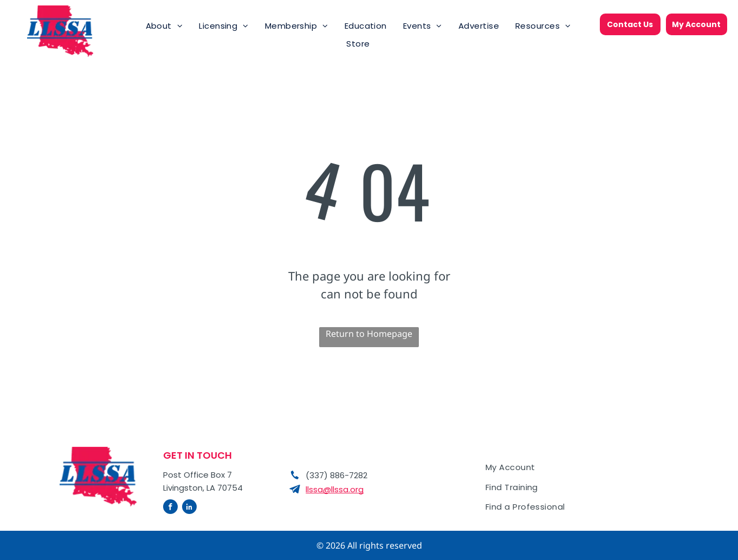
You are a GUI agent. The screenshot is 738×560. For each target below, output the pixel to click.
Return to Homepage (369, 334)
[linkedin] (189, 508)
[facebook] (170, 508)
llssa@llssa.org (335, 489)
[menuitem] (164, 26)
